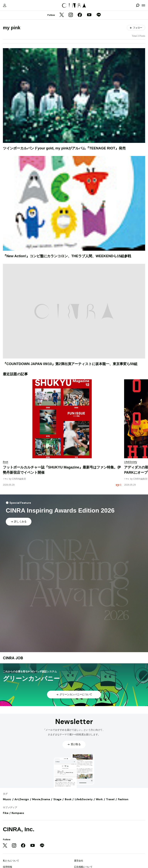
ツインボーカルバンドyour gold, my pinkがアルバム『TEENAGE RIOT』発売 (64, 148)
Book (68, 799)
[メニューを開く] (143, 5)
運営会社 (79, 861)
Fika (6, 813)
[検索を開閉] (138, 5)
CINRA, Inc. (19, 829)
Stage (57, 799)
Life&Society (84, 799)
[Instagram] (71, 15)
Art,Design (22, 799)
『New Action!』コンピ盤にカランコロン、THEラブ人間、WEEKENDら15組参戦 (67, 256)
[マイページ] (5, 5)
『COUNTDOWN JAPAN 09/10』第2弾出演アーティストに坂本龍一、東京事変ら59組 (70, 364)
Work (99, 799)
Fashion (123, 799)
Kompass (18, 813)
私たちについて (11, 861)
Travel (110, 799)
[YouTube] (89, 15)
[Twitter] (62, 15)
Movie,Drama (41, 799)
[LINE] (99, 15)
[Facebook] (80, 15)
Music (7, 799)
